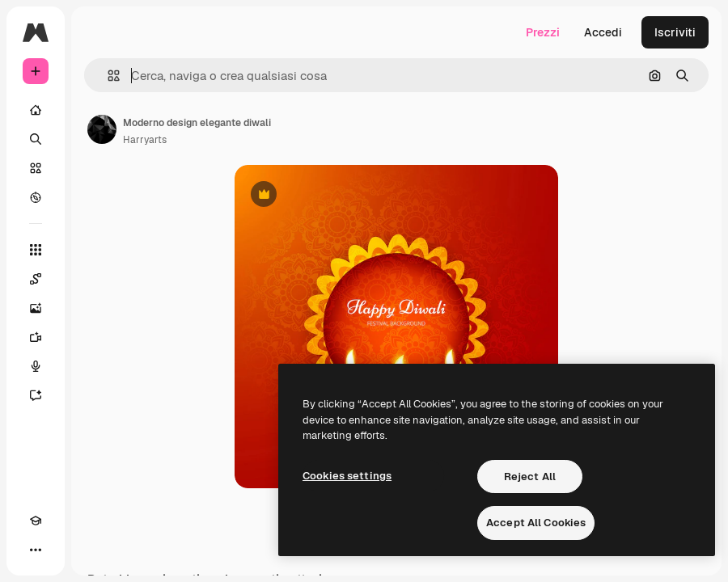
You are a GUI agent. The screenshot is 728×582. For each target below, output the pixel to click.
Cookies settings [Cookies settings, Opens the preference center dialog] (347, 476)
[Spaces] (36, 279)
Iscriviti (675, 32)
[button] (107, 76)
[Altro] (36, 550)
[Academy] (36, 521)
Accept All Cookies (536, 523)
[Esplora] (36, 197)
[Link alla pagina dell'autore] (102, 129)
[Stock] (36, 168)
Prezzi (543, 32)
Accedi (603, 32)
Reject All (530, 477)
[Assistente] (36, 395)
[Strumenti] (36, 250)
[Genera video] (36, 337)
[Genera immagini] (36, 308)
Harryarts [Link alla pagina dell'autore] (145, 140)
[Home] (36, 110)
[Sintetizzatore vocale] (36, 366)
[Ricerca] (36, 139)
